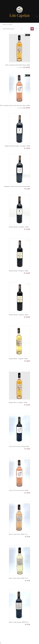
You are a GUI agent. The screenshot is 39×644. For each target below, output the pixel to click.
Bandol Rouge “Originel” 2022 (19, 271)
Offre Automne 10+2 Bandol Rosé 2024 (18, 65)
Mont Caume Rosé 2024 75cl (18, 534)
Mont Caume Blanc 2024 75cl (18, 578)
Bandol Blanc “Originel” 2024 (18, 359)
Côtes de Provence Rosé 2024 (19, 490)
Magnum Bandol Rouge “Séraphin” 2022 (17, 146)
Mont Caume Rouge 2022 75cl (19, 622)
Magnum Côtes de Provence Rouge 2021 (17, 186)
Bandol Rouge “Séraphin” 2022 (19, 227)
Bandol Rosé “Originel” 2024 (18, 403)
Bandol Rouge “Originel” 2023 (19, 315)
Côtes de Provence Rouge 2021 (19, 446)
